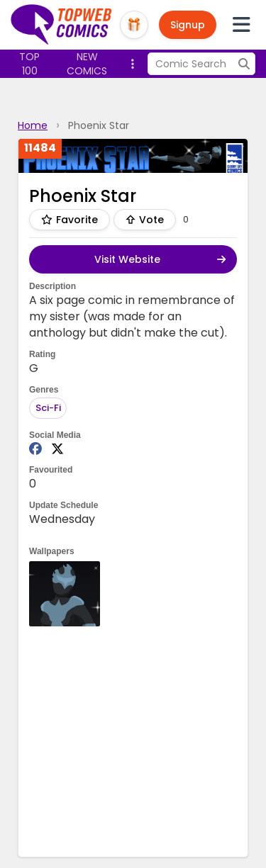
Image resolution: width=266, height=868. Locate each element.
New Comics (87, 64)
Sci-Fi (48, 408)
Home (33, 125)
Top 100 (29, 64)
